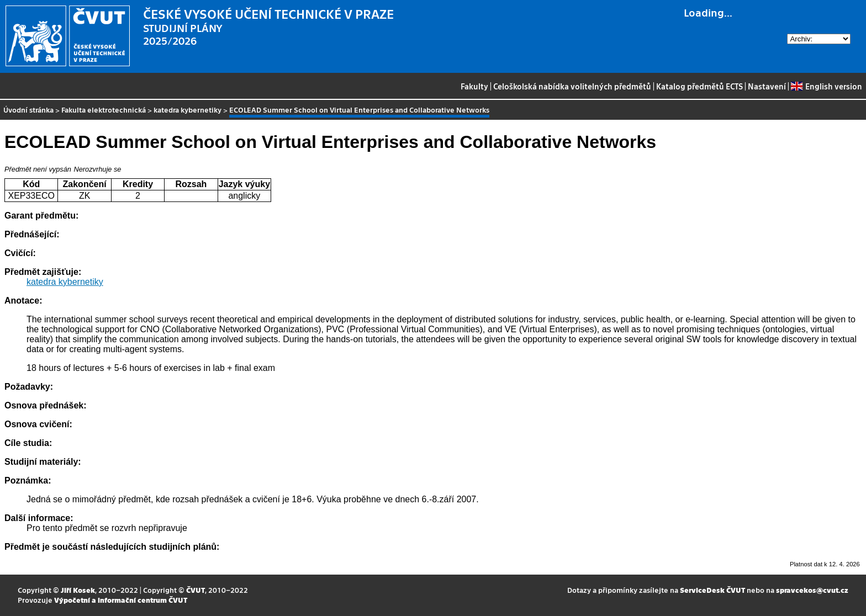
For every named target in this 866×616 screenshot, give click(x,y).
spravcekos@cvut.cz (812, 590)
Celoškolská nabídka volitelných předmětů (572, 86)
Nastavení (767, 86)
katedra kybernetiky (188, 110)
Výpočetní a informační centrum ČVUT (121, 600)
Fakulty (474, 86)
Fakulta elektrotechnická (104, 110)
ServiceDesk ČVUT (712, 590)
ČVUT (196, 590)
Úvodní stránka (28, 110)
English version (826, 86)
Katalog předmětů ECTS (699, 86)
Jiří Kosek (78, 590)
